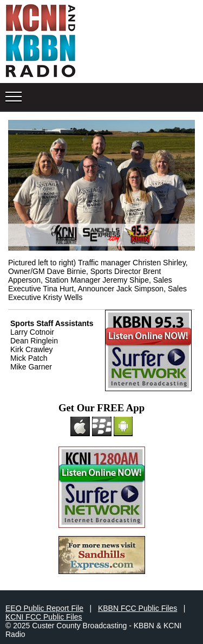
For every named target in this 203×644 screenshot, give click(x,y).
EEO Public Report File (44, 608)
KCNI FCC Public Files (44, 617)
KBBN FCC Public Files (137, 608)
